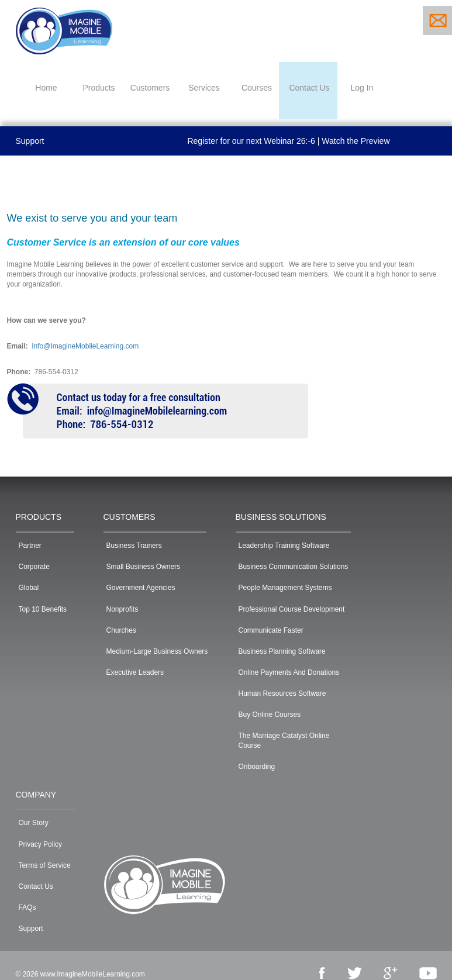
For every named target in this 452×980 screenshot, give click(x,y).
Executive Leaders (135, 672)
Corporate (34, 567)
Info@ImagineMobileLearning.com (85, 346)
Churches (121, 630)
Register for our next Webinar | (253, 141)
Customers (150, 88)
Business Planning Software (282, 651)
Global (29, 588)
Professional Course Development (292, 609)
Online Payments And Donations (289, 672)
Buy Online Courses (270, 715)
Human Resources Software (282, 693)
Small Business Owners (144, 567)
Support (30, 141)
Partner (30, 546)
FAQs (27, 907)
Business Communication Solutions (294, 567)
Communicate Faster (271, 630)
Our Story (34, 823)
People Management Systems (285, 588)
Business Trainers (134, 546)
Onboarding (257, 767)
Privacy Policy (41, 844)
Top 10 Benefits (43, 609)
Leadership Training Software (284, 546)
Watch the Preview (356, 141)
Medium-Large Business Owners (157, 651)
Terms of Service (45, 865)
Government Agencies (141, 588)
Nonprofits (123, 609)
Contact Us (36, 886)
